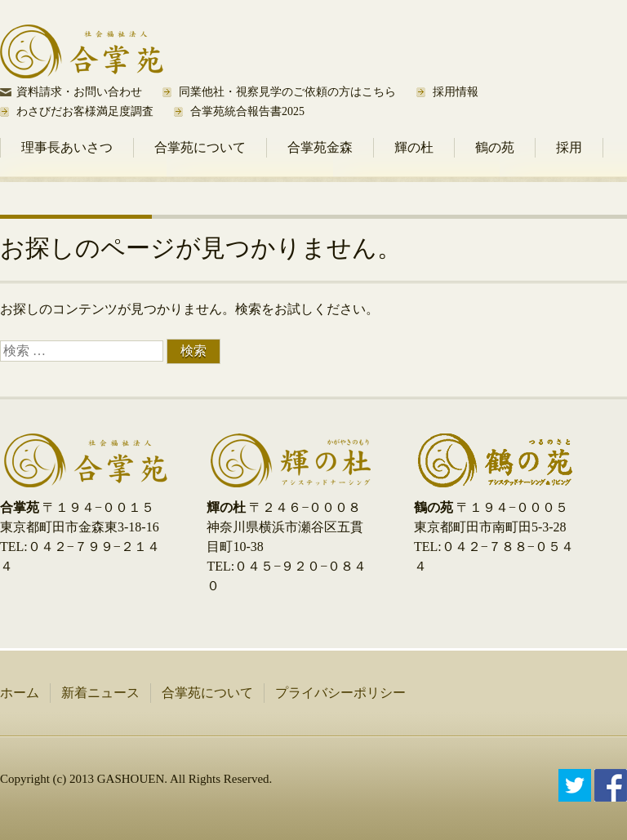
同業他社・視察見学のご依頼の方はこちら (287, 92)
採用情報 (456, 92)
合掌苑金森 (320, 147)
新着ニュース (100, 693)
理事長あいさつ (67, 147)
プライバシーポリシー (340, 693)
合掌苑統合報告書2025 (247, 111)
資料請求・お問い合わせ (79, 92)
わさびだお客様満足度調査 (85, 111)
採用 (569, 147)
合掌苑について (200, 147)
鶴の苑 (495, 147)
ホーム (20, 693)
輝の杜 (414, 147)
